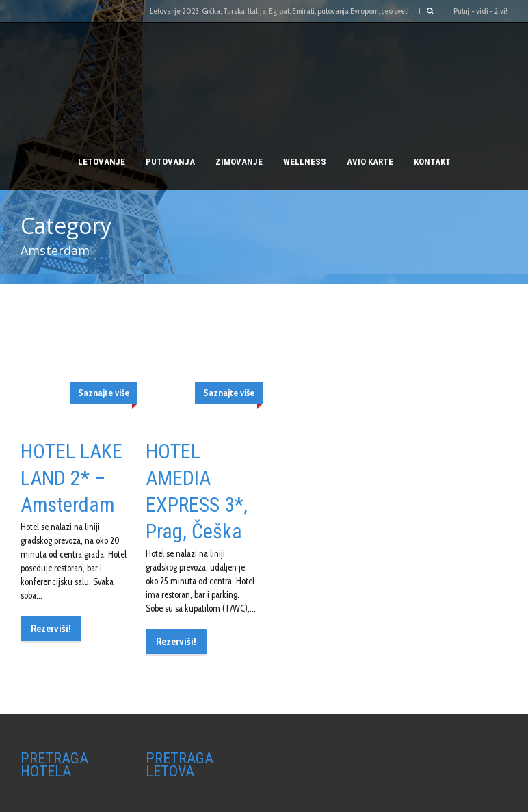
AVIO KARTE (370, 162)
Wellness (305, 162)
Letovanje (102, 162)
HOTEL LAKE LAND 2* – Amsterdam (71, 478)
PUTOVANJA (170, 162)
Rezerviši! (51, 629)
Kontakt (432, 162)
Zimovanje (239, 162)
